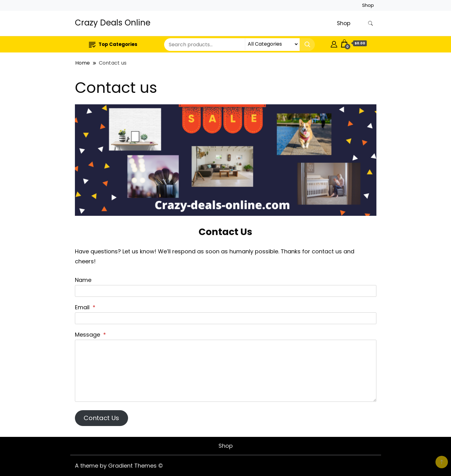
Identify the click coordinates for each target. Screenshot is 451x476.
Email (85, 307)
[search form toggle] (370, 23)
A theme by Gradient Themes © (119, 466)
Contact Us (101, 418)
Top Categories (113, 44)
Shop (368, 5)
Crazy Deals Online (113, 23)
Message (90, 335)
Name (83, 280)
